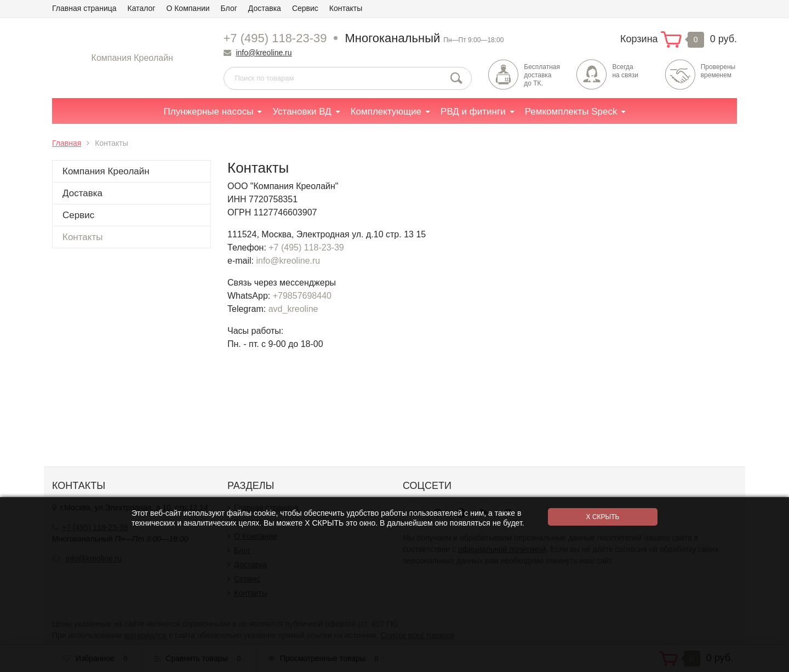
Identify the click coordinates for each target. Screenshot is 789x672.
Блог (229, 8)
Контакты (346, 8)
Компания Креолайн (132, 58)
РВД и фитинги (473, 112)
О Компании (188, 8)
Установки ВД (302, 112)
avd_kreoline (293, 309)
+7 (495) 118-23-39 (275, 38)
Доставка (265, 8)
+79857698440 (302, 296)
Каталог (142, 8)
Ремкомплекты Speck (571, 112)
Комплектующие (386, 112)
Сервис (305, 8)
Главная (67, 143)
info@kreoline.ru (264, 53)
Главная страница (84, 8)
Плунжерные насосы (209, 112)
